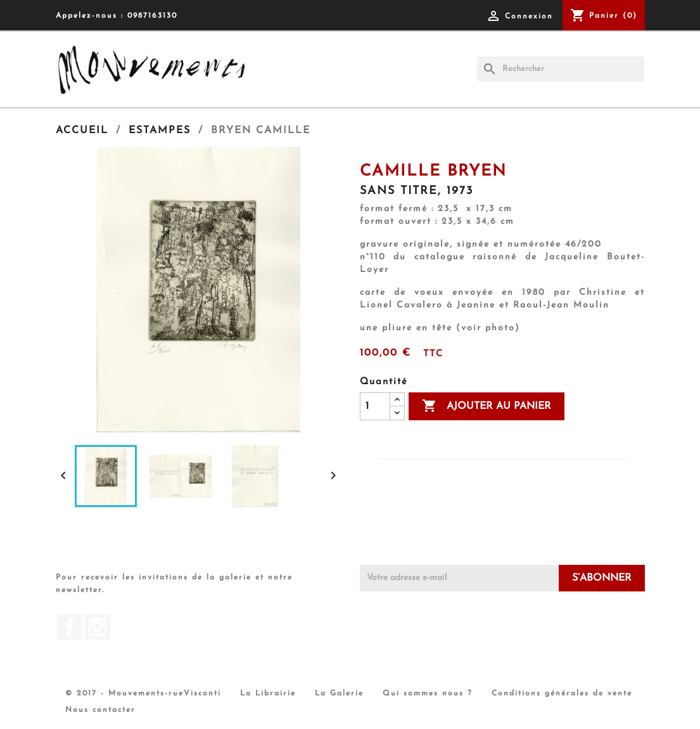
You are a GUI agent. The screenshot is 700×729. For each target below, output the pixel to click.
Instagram (98, 627)
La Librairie (268, 694)
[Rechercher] (561, 69)
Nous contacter (100, 710)
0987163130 (152, 16)
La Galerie (339, 694)
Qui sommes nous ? (428, 694)
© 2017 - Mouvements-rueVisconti (143, 694)
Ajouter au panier (487, 406)
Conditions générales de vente (562, 694)
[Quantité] (375, 406)
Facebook (70, 627)
